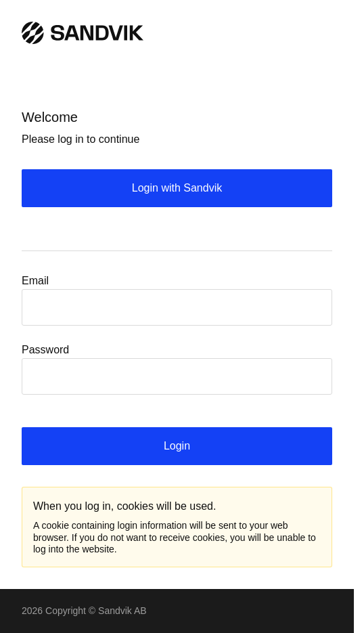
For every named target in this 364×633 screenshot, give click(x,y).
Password (45, 350)
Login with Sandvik (177, 188)
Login (177, 446)
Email (35, 281)
